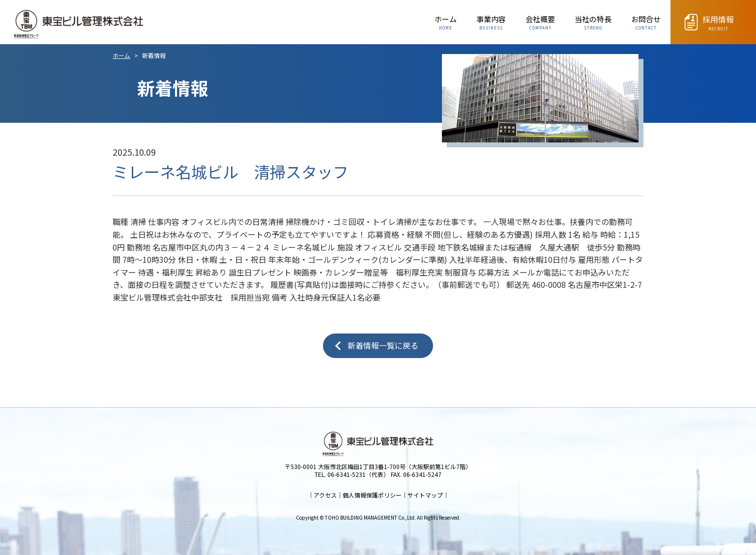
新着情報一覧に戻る (383, 345)
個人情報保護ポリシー (372, 495)
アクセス (325, 495)
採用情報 (718, 23)
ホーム (446, 23)
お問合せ (646, 23)
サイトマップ (425, 495)
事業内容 (491, 23)
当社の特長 (593, 23)
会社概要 (540, 23)
